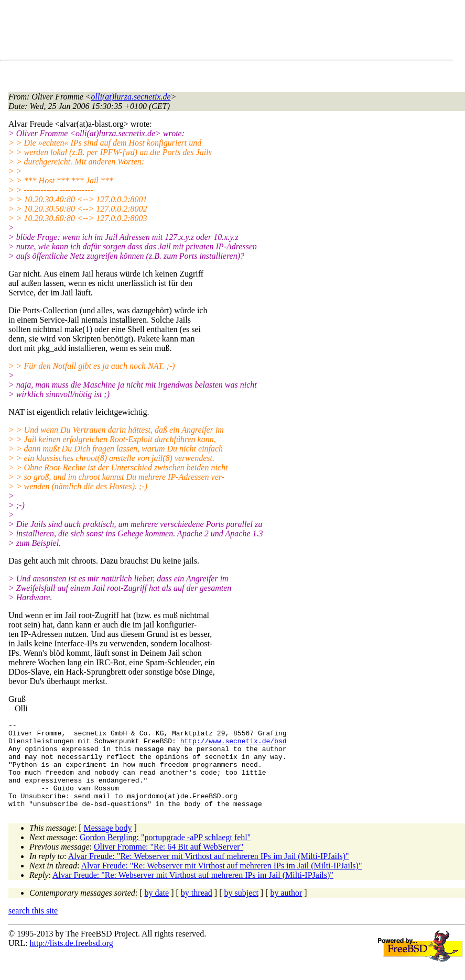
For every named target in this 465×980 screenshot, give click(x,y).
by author (286, 910)
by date (157, 910)
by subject (241, 910)
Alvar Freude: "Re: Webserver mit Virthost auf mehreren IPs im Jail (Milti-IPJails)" (209, 873)
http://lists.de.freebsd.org (71, 960)
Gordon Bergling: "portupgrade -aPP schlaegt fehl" (165, 855)
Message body (108, 845)
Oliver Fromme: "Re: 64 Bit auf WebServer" (169, 864)
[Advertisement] (199, 32)
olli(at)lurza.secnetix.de (131, 97)
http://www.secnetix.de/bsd (234, 745)
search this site (33, 928)
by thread (197, 910)
